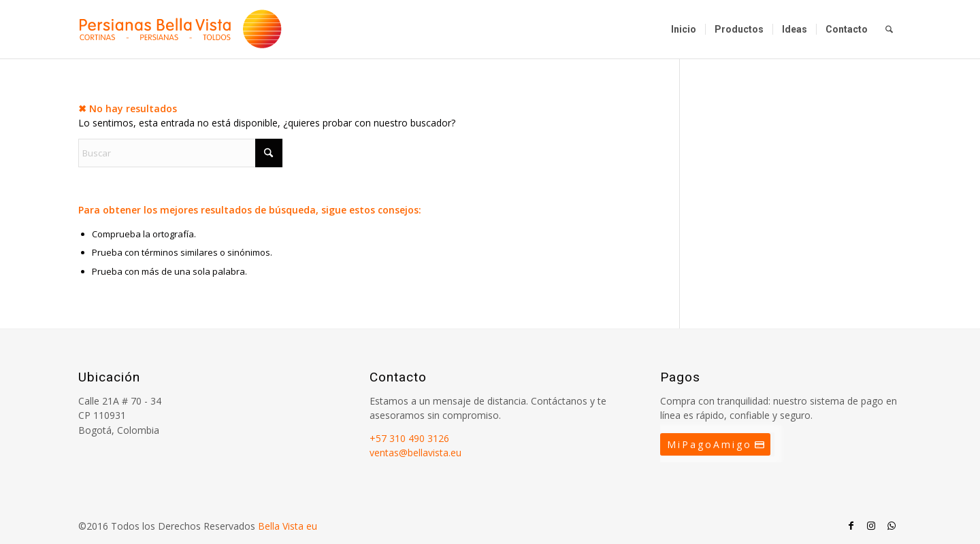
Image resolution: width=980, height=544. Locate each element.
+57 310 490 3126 (409, 438)
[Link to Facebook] (851, 526)
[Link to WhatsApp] (892, 526)
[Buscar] (889, 29)
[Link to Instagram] (871, 526)
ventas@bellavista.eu (415, 453)
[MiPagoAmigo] (715, 445)
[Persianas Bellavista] (180, 29)
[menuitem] (684, 29)
